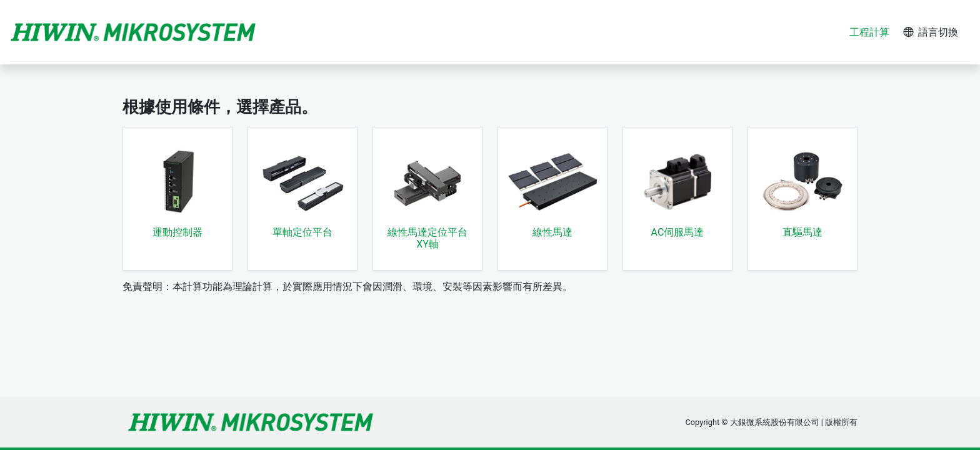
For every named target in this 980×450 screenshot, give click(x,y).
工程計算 (869, 32)
